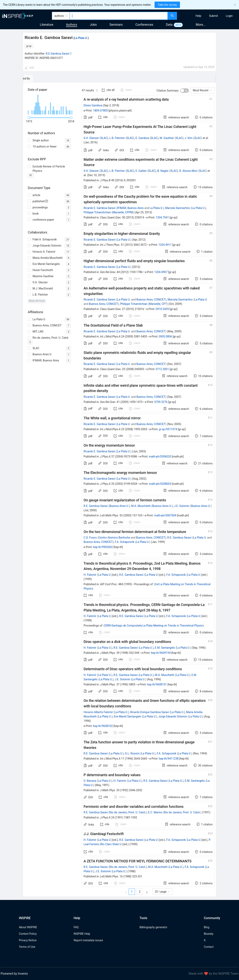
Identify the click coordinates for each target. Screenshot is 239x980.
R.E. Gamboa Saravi (96, 506)
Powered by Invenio (14, 974)
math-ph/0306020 (160, 456)
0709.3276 (161, 402)
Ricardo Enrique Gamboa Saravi (150, 712)
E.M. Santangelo (165, 648)
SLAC (104, 138)
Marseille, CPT (158, 304)
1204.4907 (161, 272)
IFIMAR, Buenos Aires (130, 208)
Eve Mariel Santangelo (127, 716)
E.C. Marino (155, 812)
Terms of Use (27, 947)
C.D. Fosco (90, 538)
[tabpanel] (119, 490)
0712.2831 (162, 369)
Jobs (93, 25)
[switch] (185, 91)
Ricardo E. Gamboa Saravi (100, 240)
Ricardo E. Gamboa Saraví (100, 208)
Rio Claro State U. (111, 844)
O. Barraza (90, 781)
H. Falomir (90, 575)
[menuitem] (198, 16)
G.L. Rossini (132, 753)
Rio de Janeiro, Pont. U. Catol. (128, 812)
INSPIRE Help (82, 934)
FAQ (76, 927)
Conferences (144, 25)
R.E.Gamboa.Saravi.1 (59, 54)
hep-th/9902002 (103, 547)
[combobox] (119, 16)
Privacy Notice (28, 940)
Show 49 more (37, 301)
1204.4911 (165, 245)
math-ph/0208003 (160, 484)
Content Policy (28, 934)
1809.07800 (100, 111)
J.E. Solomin (182, 506)
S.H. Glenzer (91, 138)
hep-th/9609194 (161, 653)
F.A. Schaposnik (124, 542)
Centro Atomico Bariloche (114, 538)
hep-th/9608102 (103, 726)
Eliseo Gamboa (93, 105)
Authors (72, 25)
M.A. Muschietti (141, 506)
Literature (47, 25)
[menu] (208, 16)
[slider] (29, 118)
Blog (206, 927)
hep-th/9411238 (169, 759)
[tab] (35, 78)
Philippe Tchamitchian (97, 212)
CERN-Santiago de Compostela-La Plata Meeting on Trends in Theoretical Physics (154, 626)
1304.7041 (162, 217)
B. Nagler (163, 171)
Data (169, 25)
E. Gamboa (142, 138)
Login (229, 16)
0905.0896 (165, 336)
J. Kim (189, 138)
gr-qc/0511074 (168, 429)
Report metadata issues (88, 940)
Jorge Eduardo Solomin (173, 716)
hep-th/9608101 (157, 684)
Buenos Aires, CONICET (151, 300)
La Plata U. (81, 38)
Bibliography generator (153, 927)
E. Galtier (141, 171)
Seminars (116, 25)
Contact (209, 947)
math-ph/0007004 (165, 515)
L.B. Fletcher (117, 138)
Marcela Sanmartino (178, 208)
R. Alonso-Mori (188, 171)
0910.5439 (162, 309)
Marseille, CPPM (123, 212)
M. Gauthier (167, 138)
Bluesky (208, 934)
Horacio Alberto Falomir (98, 712)
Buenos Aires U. (119, 506)
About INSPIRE (28, 927)
